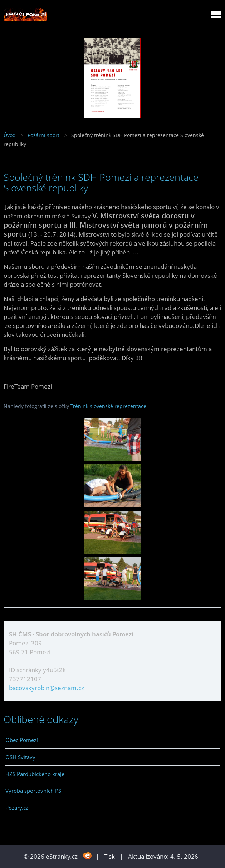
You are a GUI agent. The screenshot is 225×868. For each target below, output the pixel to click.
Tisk (109, 856)
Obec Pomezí (22, 740)
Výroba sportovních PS (33, 791)
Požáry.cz (17, 808)
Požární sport (43, 135)
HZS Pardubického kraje (35, 774)
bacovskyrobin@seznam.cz (47, 688)
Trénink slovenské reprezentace (108, 406)
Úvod (10, 135)
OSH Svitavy (20, 757)
